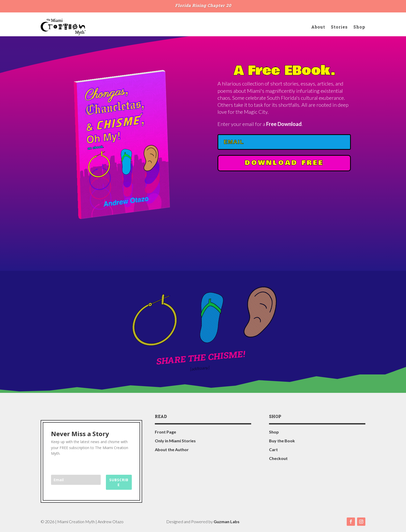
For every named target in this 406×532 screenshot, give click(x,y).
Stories (339, 27)
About (318, 27)
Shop (359, 27)
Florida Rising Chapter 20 (203, 5)
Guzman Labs (227, 522)
